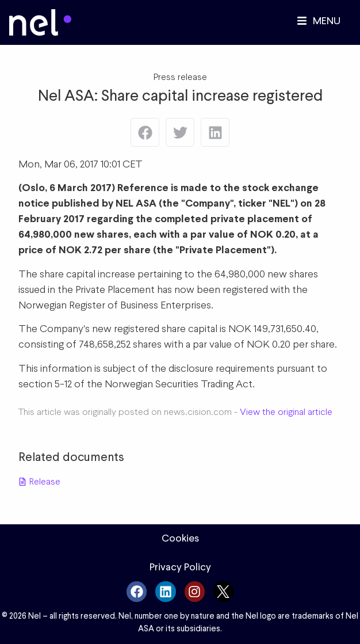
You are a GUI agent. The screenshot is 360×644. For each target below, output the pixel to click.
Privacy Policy (180, 567)
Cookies (180, 538)
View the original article (286, 412)
